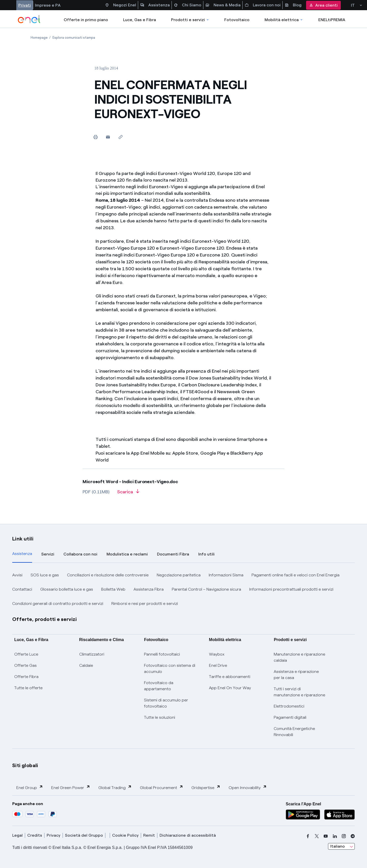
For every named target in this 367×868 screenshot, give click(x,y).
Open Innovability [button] (248, 787)
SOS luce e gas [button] (45, 575)
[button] (108, 137)
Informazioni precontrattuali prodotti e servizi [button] (291, 589)
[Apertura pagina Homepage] (39, 38)
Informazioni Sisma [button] (226, 575)
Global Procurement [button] (162, 787)
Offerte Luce (26, 654)
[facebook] (308, 836)
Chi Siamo (188, 5)
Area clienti (323, 5)
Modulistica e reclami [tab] (127, 554)
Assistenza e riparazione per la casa (296, 675)
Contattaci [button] (22, 589)
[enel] (29, 19)
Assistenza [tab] (22, 554)
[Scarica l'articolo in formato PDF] (128, 494)
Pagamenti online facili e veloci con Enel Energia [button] (296, 575)
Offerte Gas (25, 665)
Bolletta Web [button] (113, 589)
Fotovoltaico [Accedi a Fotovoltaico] (237, 20)
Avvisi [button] (17, 575)
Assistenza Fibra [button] (149, 589)
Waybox (217, 654)
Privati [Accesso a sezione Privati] (25, 5)
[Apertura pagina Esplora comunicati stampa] (74, 38)
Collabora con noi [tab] (80, 554)
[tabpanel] (183, 589)
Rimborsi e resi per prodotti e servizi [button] (145, 603)
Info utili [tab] (206, 554)
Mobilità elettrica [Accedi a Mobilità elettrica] (284, 20)
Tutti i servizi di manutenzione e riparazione (299, 692)
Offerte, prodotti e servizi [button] (45, 619)
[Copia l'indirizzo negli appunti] (120, 137)
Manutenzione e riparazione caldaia (299, 657)
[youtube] (326, 836)
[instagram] (344, 836)
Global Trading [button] (115, 787)
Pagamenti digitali (290, 717)
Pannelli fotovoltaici (162, 654)
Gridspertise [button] (206, 787)
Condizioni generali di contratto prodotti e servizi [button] (58, 603)
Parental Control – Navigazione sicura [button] (206, 589)
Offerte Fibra (26, 677)
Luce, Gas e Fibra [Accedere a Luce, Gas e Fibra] (140, 20)
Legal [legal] (17, 835)
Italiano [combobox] (338, 846)
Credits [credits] (35, 835)
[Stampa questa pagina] (95, 137)
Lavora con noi (263, 5)
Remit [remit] (149, 835)
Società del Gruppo (84, 835)
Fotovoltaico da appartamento (159, 686)
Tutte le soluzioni (160, 717)
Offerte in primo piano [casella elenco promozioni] (86, 20)
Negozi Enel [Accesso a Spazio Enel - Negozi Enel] (121, 5)
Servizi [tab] (48, 554)
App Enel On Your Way (230, 688)
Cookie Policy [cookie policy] (125, 835)
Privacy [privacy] (54, 835)
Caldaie (86, 665)
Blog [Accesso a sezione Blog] (293, 5)
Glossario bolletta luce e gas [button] (67, 589)
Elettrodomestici (289, 706)
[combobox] (341, 846)
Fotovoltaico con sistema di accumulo (170, 668)
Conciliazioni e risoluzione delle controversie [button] (108, 575)
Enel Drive (218, 665)
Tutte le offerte (28, 688)
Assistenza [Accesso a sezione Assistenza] (155, 5)
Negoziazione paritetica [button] (179, 575)
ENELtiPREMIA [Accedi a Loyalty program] (332, 20)
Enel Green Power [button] (71, 787)
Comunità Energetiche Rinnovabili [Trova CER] (294, 732)
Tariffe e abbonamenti (230, 677)
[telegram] (353, 836)
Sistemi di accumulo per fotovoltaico (166, 703)
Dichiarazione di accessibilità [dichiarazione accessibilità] (188, 835)
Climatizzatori (92, 654)
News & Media (223, 5)
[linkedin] (335, 836)
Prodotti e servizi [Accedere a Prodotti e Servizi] (190, 20)
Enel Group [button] (30, 787)
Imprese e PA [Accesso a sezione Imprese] (48, 5)
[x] (317, 836)
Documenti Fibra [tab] (173, 554)
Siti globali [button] (25, 765)
